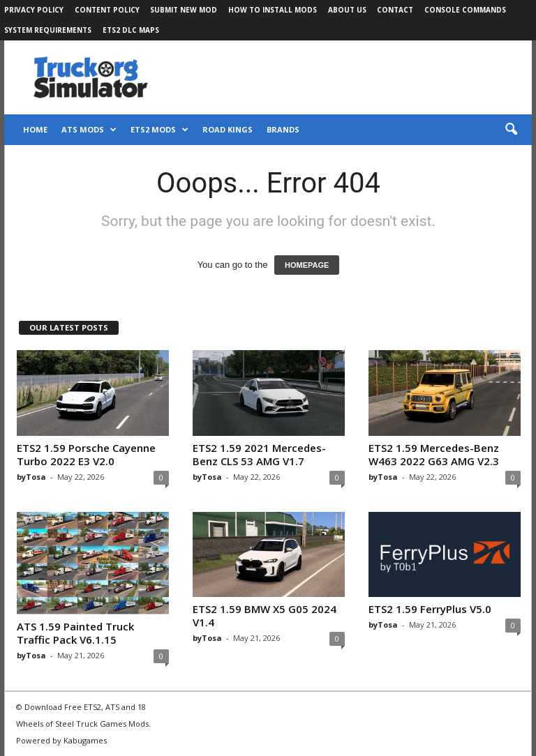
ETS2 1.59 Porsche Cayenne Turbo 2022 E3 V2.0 (86, 454)
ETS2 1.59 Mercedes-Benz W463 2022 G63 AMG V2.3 (434, 454)
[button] (511, 130)
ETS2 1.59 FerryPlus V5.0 (430, 609)
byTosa (31, 477)
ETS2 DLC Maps (131, 30)
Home (35, 129)
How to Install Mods (273, 10)
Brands (283, 129)
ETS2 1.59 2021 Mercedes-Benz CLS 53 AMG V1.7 (259, 454)
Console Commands (465, 10)
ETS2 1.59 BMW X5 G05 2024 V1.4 (265, 615)
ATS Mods (89, 130)
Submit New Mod (184, 10)
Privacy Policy (34, 10)
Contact (395, 10)
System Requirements (48, 30)
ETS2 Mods (159, 130)
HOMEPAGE (307, 265)
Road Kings (228, 129)
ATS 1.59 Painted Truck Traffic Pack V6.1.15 (75, 633)
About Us (347, 10)
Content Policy (107, 10)
